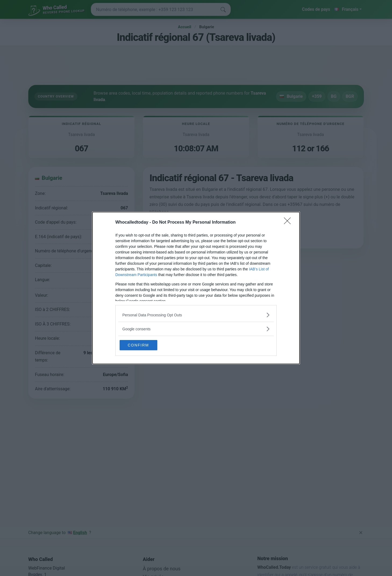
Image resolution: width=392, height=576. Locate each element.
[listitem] (196, 314)
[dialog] (196, 288)
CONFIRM (146, 345)
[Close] (289, 222)
